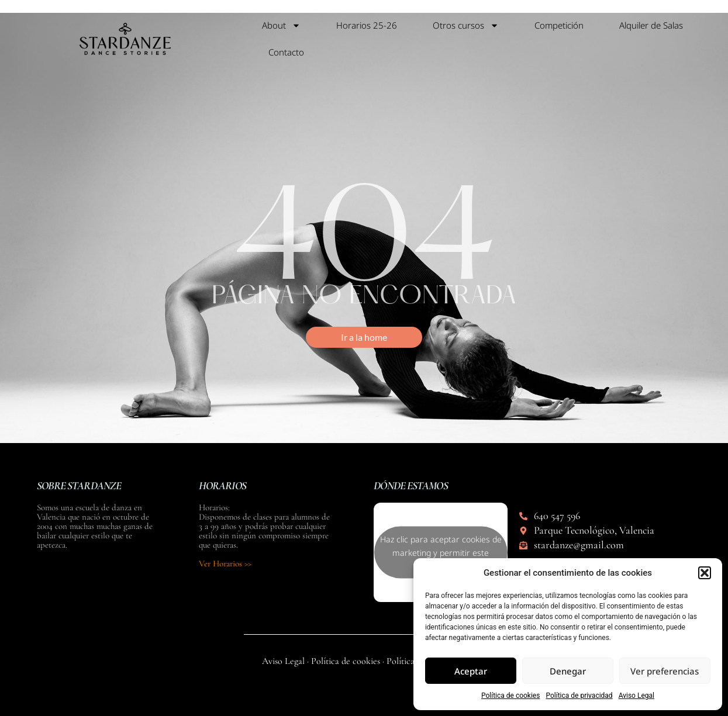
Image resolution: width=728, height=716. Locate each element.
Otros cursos (466, 25)
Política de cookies (511, 696)
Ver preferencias (665, 671)
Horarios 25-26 (367, 25)
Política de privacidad (579, 696)
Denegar (568, 671)
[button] (705, 573)
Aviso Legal (636, 696)
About (281, 25)
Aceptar (471, 671)
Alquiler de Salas (651, 25)
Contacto (286, 52)
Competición (559, 25)
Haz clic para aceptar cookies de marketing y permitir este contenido (441, 553)
